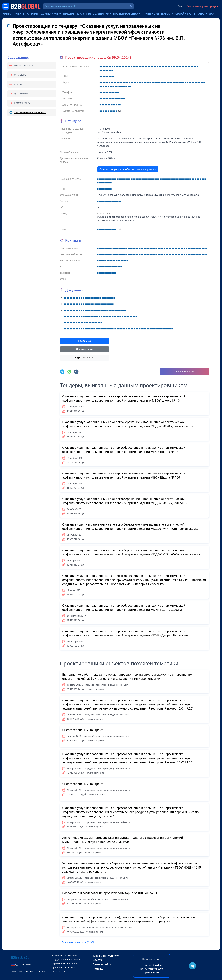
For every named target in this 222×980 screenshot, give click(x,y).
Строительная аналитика (65, 963)
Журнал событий (85, 358)
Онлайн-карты (186, 14)
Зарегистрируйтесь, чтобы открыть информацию (128, 169)
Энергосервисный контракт (83, 730)
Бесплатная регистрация (202, 6)
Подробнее (85, 341)
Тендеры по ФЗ (73, 14)
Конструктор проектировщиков (30, 113)
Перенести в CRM (184, 372)
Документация (85, 349)
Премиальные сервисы (64, 967)
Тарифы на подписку (106, 956)
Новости (167, 14)
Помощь (98, 969)
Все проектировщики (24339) (79, 942)
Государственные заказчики (66, 959)
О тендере (20, 75)
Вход (180, 6)
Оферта (97, 960)
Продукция (151, 14)
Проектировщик (24, 65)
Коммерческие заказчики (65, 955)
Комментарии (22, 103)
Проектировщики (126, 14)
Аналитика (206, 14)
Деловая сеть (59, 972)
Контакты (20, 84)
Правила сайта (102, 964)
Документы (21, 94)
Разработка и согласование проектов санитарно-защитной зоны (110, 893)
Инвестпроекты (14, 14)
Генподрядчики (98, 14)
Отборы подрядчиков (43, 14)
